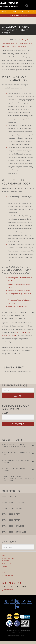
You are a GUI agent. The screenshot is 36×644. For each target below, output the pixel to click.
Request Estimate (9, 12)
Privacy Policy (17, 633)
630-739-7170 (9, 590)
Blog (4, 572)
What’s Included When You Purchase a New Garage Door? (15, 446)
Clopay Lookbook (8, 575)
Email (5, 413)
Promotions (6, 564)
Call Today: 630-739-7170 (19, 15)
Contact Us (6, 569)
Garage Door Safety (11, 514)
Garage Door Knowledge (13, 526)
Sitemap (10, 633)
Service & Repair (8, 558)
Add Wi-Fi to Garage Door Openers (13, 470)
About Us (5, 555)
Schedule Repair (27, 12)
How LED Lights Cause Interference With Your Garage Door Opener (17, 479)
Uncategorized (9, 496)
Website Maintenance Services (16, 636)
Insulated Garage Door (13, 508)
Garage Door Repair (17, 43)
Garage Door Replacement (14, 502)
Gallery (5, 567)
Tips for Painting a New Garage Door (16, 454)
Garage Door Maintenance (18, 46)
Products (5, 561)
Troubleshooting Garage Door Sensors (16, 462)
